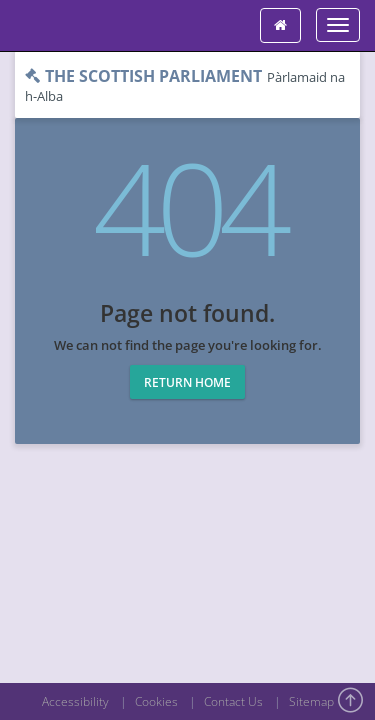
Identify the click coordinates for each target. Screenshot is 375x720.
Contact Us (233, 701)
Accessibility (75, 701)
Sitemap (311, 701)
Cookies (156, 701)
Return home (187, 382)
